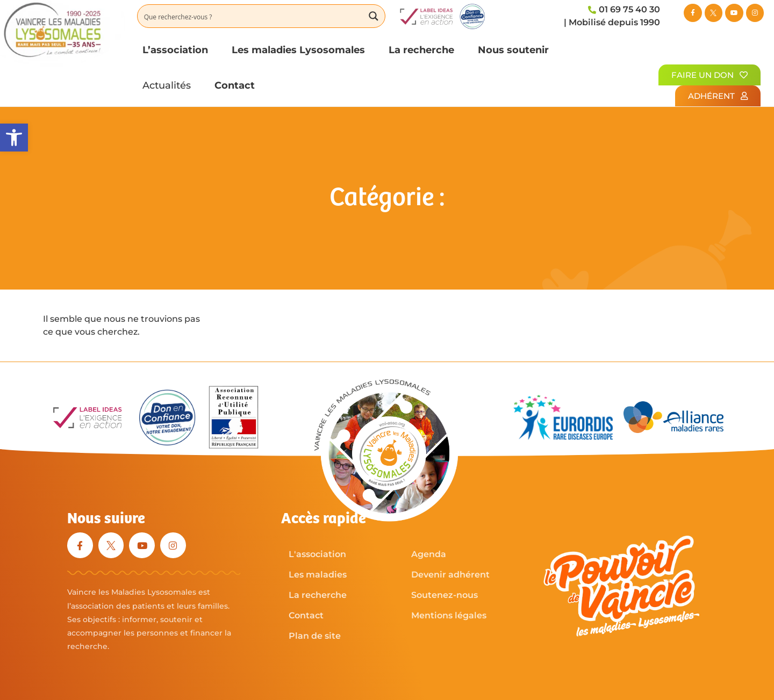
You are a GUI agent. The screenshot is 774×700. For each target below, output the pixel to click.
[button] (14, 138)
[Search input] (251, 16)
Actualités (167, 85)
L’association (175, 50)
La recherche (421, 50)
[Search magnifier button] (374, 16)
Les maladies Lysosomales (298, 50)
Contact (235, 85)
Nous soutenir (513, 50)
